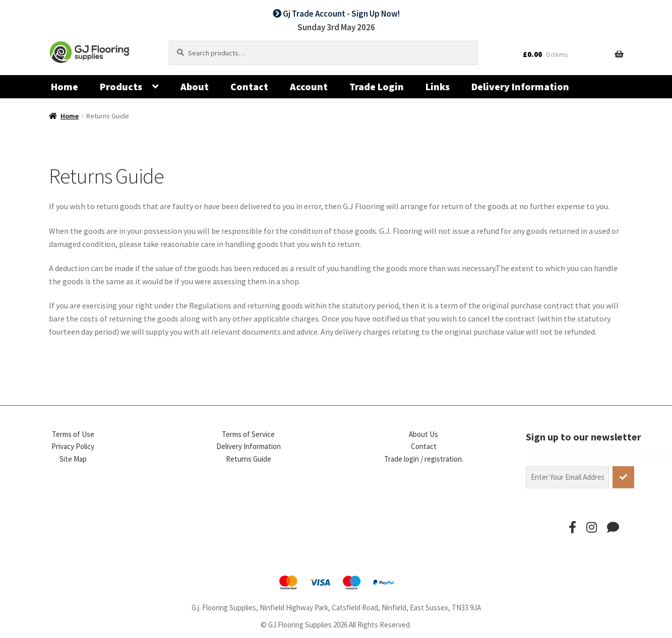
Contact (249, 86)
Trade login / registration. (424, 459)
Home (65, 86)
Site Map (73, 459)
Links (438, 86)
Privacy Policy (73, 446)
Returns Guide (249, 459)
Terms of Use (73, 434)
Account (309, 86)
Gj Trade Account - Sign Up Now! (336, 14)
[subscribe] (623, 477)
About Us (423, 434)
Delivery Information (520, 86)
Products (121, 86)
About (195, 86)
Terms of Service (248, 434)
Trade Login (377, 86)
